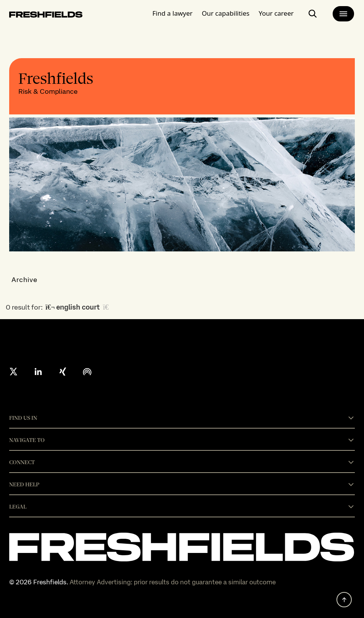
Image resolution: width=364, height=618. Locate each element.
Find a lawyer (173, 13)
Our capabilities (226, 13)
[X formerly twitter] (14, 372)
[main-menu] (343, 14)
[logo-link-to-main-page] (46, 16)
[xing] (63, 372)
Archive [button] (25, 280)
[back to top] (344, 600)
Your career (276, 13)
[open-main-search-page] (313, 14)
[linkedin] (38, 372)
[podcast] (87, 372)
